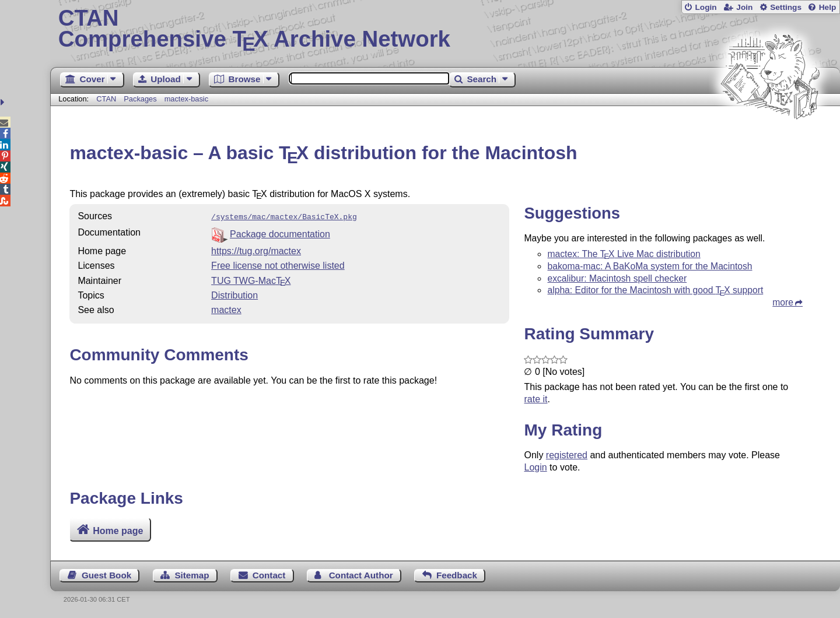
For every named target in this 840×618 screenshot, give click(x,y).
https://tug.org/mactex (256, 250)
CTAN (106, 99)
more (783, 302)
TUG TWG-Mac (251, 280)
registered (567, 455)
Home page (118, 531)
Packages (141, 99)
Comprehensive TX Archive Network (445, 29)
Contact (269, 575)
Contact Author (361, 575)
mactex (226, 309)
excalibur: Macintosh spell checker (617, 278)
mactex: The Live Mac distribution (624, 254)
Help (828, 7)
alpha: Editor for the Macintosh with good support (655, 290)
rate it (535, 399)
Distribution (235, 294)
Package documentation (280, 233)
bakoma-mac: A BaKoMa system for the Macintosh (650, 266)
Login (706, 7)
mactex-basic (186, 99)
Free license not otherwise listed (278, 264)
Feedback (457, 575)
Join (744, 7)
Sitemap (192, 575)
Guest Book (106, 575)
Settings (786, 7)
